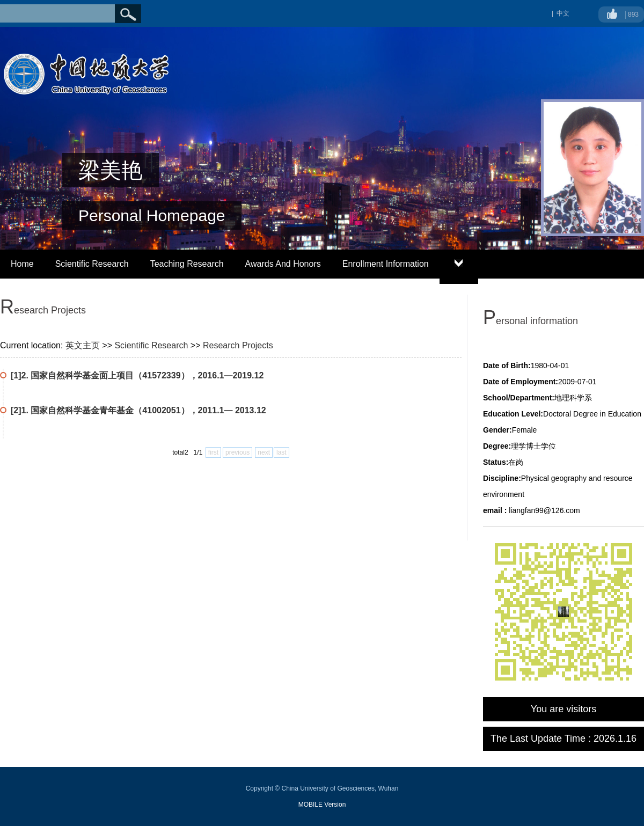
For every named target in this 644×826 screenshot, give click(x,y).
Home (22, 264)
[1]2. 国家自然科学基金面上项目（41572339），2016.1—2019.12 (137, 375)
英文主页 (83, 345)
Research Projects (238, 345)
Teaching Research (187, 264)
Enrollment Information (386, 264)
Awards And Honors (283, 264)
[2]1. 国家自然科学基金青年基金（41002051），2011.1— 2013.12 (138, 410)
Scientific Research (92, 264)
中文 (563, 13)
